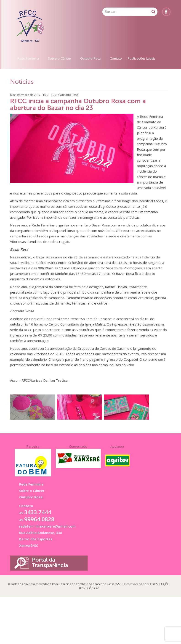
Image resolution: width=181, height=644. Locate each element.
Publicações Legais (141, 59)
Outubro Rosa (90, 59)
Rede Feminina (28, 59)
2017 (56, 95)
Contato (116, 59)
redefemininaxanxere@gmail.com (47, 526)
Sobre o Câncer (60, 59)
